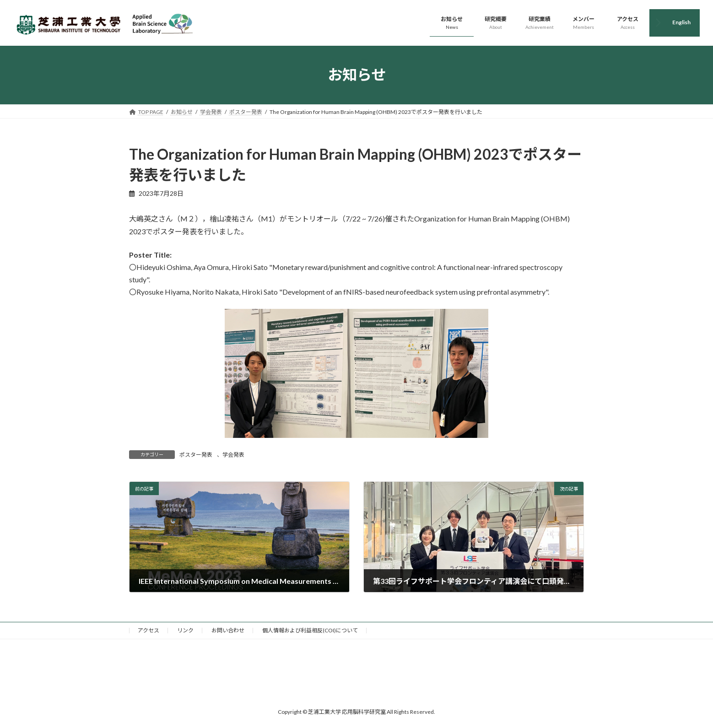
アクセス (149, 630)
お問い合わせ (228, 630)
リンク (185, 630)
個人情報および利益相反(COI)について (310, 630)
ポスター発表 (196, 455)
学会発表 (233, 455)
